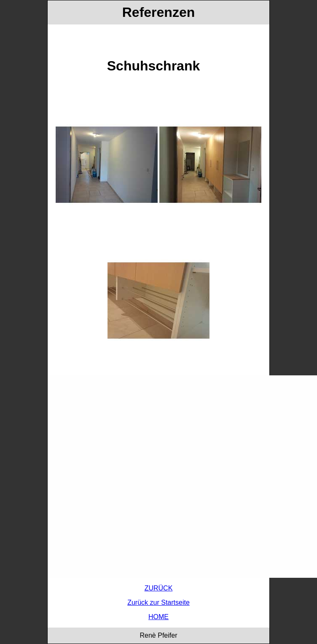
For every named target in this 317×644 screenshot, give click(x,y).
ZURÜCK (159, 588)
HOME (158, 617)
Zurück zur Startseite (158, 602)
